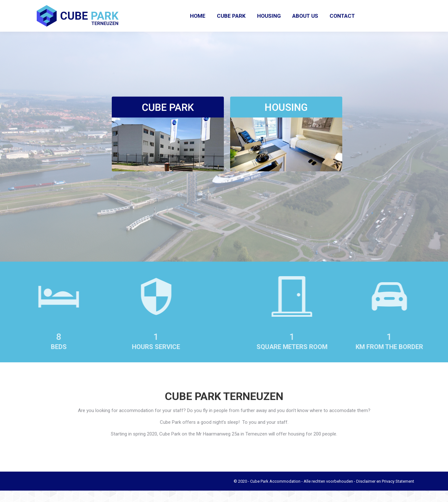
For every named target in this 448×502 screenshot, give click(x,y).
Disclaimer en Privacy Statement (385, 493)
